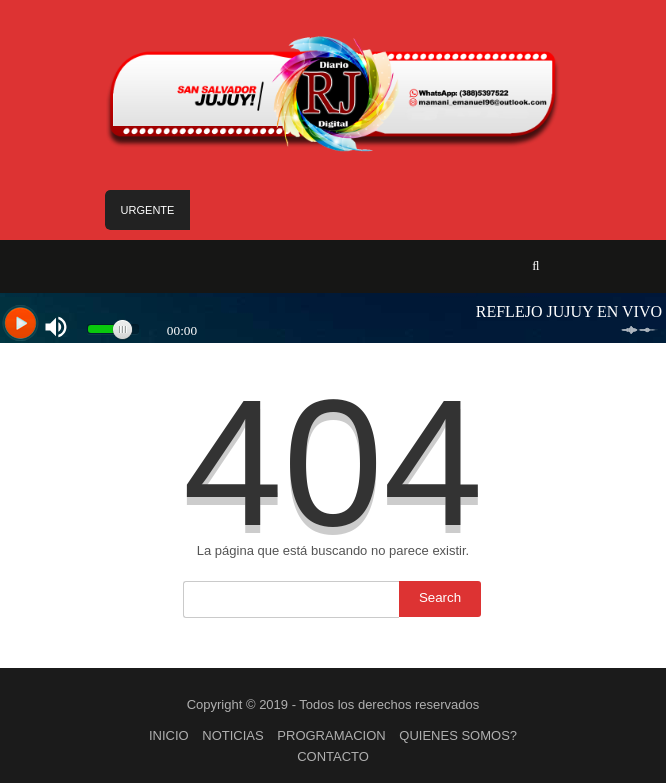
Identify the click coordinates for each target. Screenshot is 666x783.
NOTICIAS (232, 735)
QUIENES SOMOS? (458, 735)
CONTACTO (333, 756)
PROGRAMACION (331, 735)
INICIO (169, 735)
